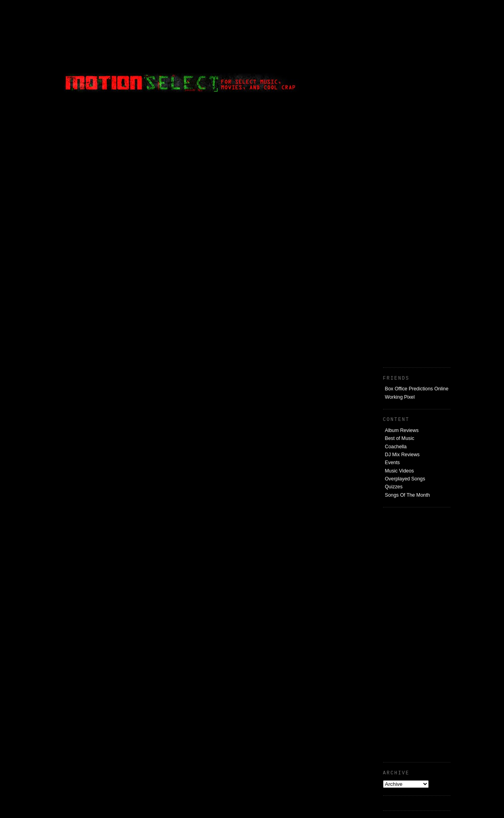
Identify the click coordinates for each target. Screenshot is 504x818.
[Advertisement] (391, 54)
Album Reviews (402, 430)
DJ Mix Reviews (402, 455)
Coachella (396, 447)
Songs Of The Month (408, 495)
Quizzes (394, 487)
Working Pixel (400, 397)
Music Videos (400, 471)
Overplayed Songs (405, 479)
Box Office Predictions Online (417, 389)
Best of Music (400, 438)
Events (393, 463)
